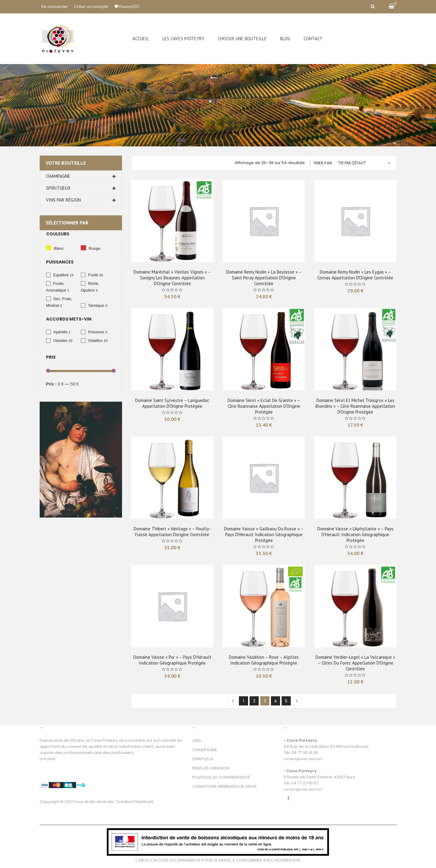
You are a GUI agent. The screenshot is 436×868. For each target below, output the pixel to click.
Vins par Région (63, 200)
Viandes (61, 341)
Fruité (93, 275)
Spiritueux (58, 188)
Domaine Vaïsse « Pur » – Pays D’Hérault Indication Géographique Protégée (172, 660)
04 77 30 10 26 (305, 753)
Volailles (95, 341)
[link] (303, 756)
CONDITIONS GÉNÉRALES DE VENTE (225, 786)
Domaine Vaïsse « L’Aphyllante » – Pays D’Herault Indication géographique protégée (355, 534)
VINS (197, 741)
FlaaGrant (144, 802)
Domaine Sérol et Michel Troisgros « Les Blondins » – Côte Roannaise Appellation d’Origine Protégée (355, 406)
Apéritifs (61, 332)
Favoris (127, 7)
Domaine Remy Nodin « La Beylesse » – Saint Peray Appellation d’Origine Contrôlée (264, 278)
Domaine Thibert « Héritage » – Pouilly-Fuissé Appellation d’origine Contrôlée (172, 532)
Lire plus (48, 759)
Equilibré (61, 275)
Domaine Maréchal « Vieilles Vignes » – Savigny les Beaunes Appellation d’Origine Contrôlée (172, 278)
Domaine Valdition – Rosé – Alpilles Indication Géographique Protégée (264, 660)
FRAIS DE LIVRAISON (211, 768)
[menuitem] (141, 39)
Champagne (58, 176)
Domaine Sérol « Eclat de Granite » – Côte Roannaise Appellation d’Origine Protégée (264, 406)
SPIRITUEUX (203, 759)
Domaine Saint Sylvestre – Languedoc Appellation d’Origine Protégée (172, 403)
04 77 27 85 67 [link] (305, 783)
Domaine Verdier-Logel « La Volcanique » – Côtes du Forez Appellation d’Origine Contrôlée (355, 663)
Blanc (49, 248)
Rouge (83, 248)
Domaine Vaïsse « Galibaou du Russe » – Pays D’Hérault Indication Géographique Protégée (264, 534)
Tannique (96, 305)
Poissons (96, 332)
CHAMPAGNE (205, 750)
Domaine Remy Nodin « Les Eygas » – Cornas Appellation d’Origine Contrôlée (355, 275)
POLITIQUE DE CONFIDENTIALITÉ (221, 777)
